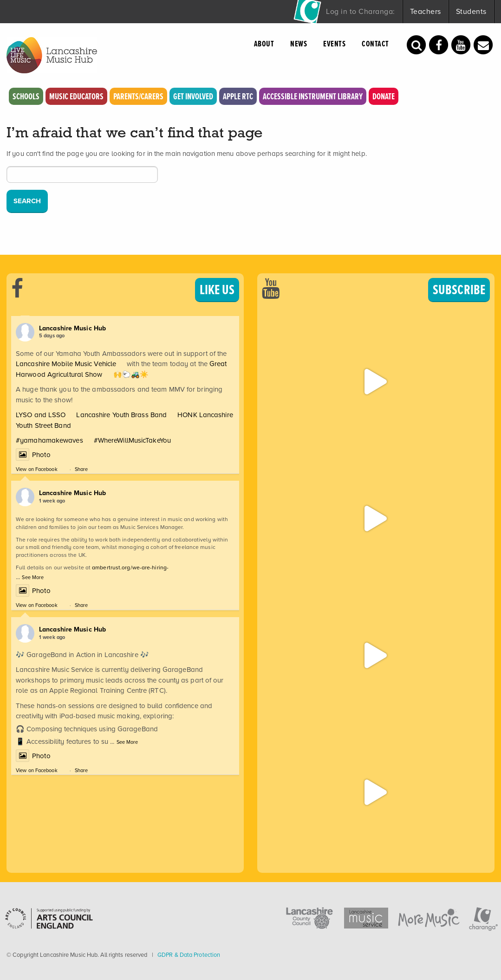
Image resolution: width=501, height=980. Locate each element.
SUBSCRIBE (459, 290)
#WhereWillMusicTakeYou (132, 440)
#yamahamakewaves (49, 440)
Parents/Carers (138, 96)
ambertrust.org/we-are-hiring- (130, 567)
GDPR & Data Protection (189, 955)
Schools (26, 96)
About (264, 44)
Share (81, 469)
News (299, 44)
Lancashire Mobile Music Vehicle (66, 364)
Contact (375, 44)
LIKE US (217, 290)
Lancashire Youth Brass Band (121, 415)
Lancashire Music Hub (72, 328)
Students (471, 11)
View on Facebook (37, 469)
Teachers (426, 11)
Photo (33, 455)
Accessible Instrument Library (313, 96)
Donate (384, 96)
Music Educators (76, 96)
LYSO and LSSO (41, 415)
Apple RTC (238, 96)
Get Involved (193, 96)
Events (334, 44)
